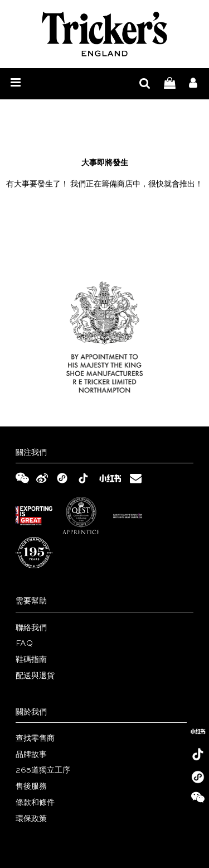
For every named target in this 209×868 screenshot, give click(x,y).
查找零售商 (35, 738)
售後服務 (31, 787)
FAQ (24, 644)
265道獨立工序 (43, 770)
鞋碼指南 (31, 660)
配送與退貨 (35, 676)
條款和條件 (35, 803)
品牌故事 (31, 755)
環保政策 (31, 819)
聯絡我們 (31, 628)
